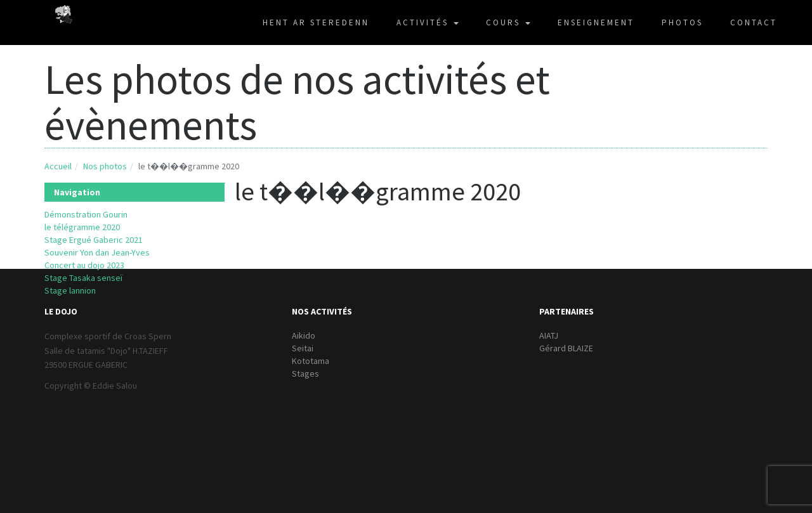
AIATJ (549, 335)
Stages (305, 373)
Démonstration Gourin (86, 214)
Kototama (311, 361)
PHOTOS (682, 23)
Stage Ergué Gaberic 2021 (94, 240)
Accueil (58, 166)
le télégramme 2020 (82, 227)
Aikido (304, 335)
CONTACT (754, 23)
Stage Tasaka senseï (83, 278)
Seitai (303, 348)
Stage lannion (70, 290)
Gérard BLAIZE (566, 348)
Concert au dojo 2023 (84, 265)
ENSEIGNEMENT (596, 23)
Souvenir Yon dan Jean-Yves (97, 252)
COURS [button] (508, 23)
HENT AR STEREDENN (316, 23)
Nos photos (105, 166)
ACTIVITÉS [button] (428, 23)
